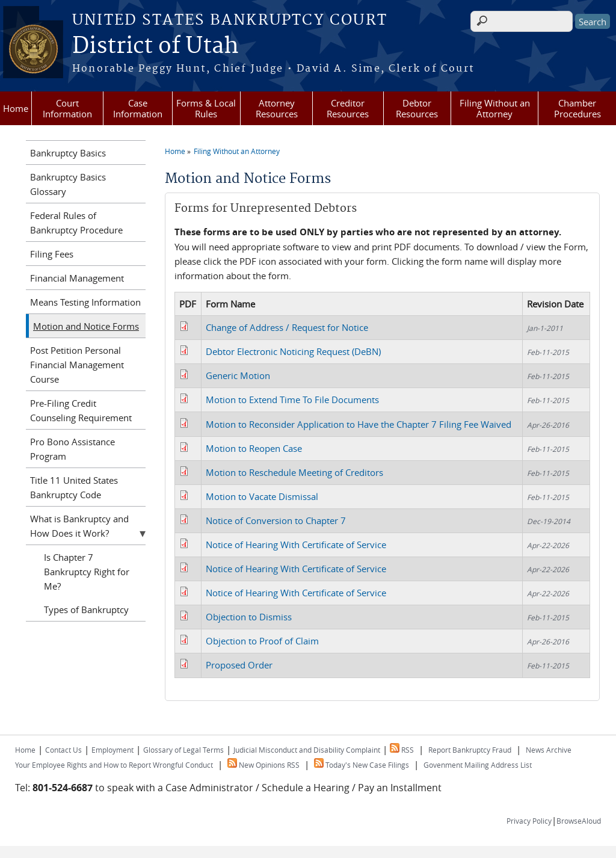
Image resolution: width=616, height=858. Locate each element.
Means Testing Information (85, 302)
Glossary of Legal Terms (183, 750)
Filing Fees (52, 254)
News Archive (549, 750)
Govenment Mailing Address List (478, 765)
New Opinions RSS (263, 765)
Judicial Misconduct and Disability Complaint (307, 750)
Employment (112, 750)
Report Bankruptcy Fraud (470, 750)
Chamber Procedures (577, 108)
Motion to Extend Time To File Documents (292, 400)
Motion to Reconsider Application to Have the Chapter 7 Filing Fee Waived (359, 424)
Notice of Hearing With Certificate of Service (296, 545)
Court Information (67, 108)
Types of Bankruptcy (86, 610)
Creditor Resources (348, 108)
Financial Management (77, 278)
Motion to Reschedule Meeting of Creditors (294, 472)
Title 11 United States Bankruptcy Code (74, 487)
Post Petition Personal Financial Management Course (77, 365)
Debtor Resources (417, 108)
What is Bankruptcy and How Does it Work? (79, 526)
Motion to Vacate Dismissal (262, 496)
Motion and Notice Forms (86, 326)
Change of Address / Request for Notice (287, 327)
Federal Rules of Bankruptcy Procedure (76, 223)
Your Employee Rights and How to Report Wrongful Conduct (114, 765)
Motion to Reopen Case (254, 448)
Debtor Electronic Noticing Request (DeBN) (293, 351)
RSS (402, 750)
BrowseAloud (579, 821)
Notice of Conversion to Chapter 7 (276, 520)
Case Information (138, 108)
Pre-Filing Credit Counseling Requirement (81, 410)
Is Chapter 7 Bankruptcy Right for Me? (87, 572)
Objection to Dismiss (249, 617)
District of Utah (156, 46)
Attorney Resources (277, 108)
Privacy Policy (529, 821)
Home (16, 108)
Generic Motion (238, 375)
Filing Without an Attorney (495, 108)
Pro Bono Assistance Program (72, 449)
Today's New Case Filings (362, 765)
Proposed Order (239, 665)
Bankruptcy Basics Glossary (68, 184)
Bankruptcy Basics (68, 153)
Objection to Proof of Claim (262, 641)
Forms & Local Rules (206, 108)
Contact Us (63, 750)
